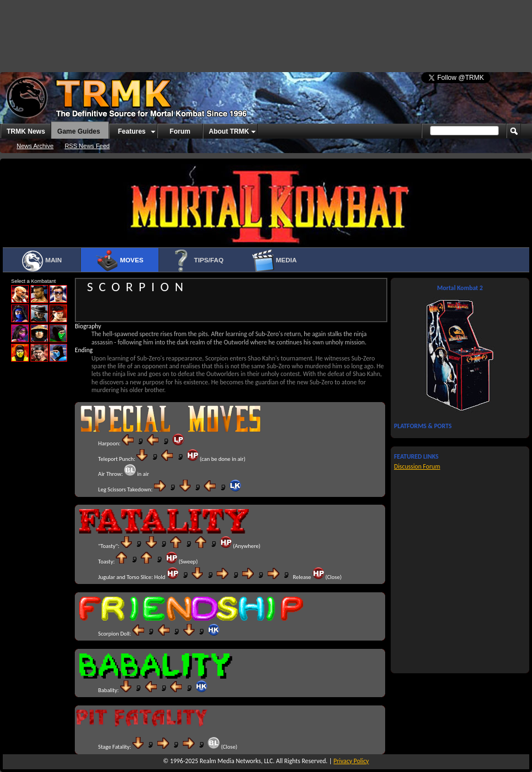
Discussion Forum (417, 466)
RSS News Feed (87, 146)
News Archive (35, 146)
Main (41, 261)
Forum (180, 131)
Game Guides (78, 131)
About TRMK (229, 131)
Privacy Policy (351, 761)
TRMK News (26, 131)
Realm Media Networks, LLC (236, 761)
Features (132, 131)
